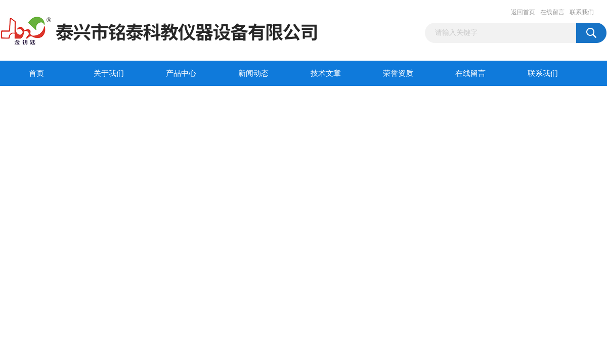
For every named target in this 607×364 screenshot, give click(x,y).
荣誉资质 (398, 73)
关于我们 (109, 73)
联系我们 (582, 12)
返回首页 (523, 12)
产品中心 (181, 73)
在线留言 (552, 12)
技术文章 (326, 73)
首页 (36, 73)
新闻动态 (253, 73)
